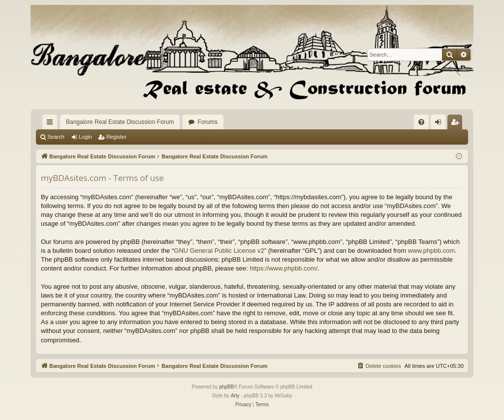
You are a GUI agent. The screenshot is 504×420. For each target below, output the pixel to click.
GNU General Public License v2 (219, 251)
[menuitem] (421, 122)
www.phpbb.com (431, 251)
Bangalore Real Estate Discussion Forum (120, 122)
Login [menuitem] (440, 124)
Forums (207, 122)
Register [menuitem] (457, 124)
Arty (235, 396)
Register (116, 137)
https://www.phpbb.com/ (283, 268)
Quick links (52, 124)
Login (85, 137)
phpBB (226, 387)
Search (56, 137)
